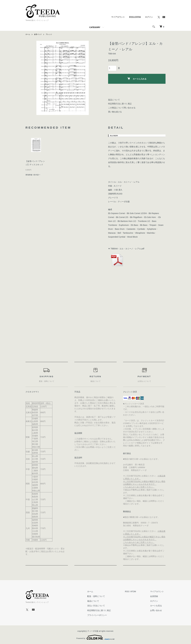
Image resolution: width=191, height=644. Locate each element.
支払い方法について (101, 606)
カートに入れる (137, 79)
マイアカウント (118, 17)
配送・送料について (101, 596)
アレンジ (50, 34)
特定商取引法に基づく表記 (120, 104)
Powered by (95, 637)
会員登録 (156, 596)
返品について (114, 100)
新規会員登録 (135, 17)
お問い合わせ (158, 610)
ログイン (149, 17)
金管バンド (39, 34)
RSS (130, 591)
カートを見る (158, 606)
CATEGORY (95, 27)
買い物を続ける (115, 112)
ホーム (28, 34)
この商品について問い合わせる (122, 108)
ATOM (136, 591)
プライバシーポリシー (102, 615)
